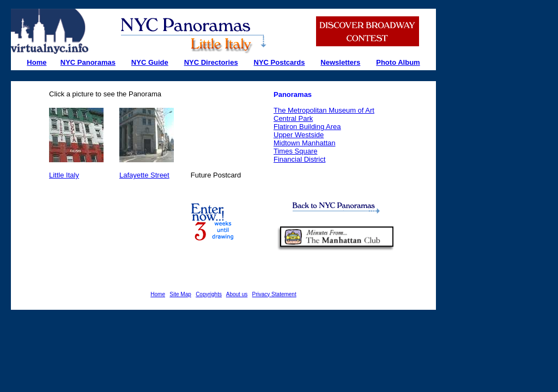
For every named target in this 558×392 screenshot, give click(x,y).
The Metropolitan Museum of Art (324, 110)
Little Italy (64, 175)
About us (237, 294)
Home (158, 294)
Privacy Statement (274, 294)
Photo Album (398, 62)
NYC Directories (211, 62)
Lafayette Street (144, 175)
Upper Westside (299, 135)
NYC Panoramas (88, 62)
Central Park (293, 118)
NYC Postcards (280, 62)
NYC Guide (150, 62)
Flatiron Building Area (307, 127)
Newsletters (340, 62)
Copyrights (209, 294)
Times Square (295, 151)
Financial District (299, 159)
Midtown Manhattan (304, 143)
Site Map (180, 294)
